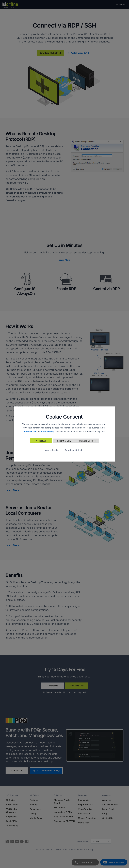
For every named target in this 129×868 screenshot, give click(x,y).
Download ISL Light (74, 450)
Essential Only (64, 441)
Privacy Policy (47, 431)
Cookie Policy (29, 431)
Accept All (41, 441)
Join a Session (52, 450)
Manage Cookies (87, 441)
